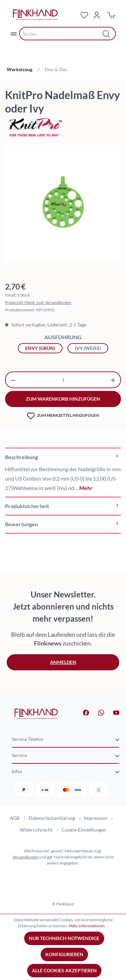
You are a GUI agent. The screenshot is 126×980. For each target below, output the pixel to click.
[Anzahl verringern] (13, 380)
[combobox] (62, 34)
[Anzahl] (63, 380)
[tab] (63, 472)
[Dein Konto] (97, 15)
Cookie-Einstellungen (84, 830)
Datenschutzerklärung (52, 818)
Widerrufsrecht (36, 830)
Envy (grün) (40, 348)
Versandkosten (26, 857)
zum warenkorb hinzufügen (63, 399)
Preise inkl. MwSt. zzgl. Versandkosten (38, 302)
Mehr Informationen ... (89, 926)
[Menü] (14, 34)
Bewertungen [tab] (63, 524)
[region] (63, 207)
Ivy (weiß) (88, 348)
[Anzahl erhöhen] (113, 380)
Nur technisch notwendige (64, 938)
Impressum (96, 818)
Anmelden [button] (63, 662)
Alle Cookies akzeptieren (64, 970)
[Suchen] (107, 34)
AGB (15, 818)
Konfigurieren (64, 954)
